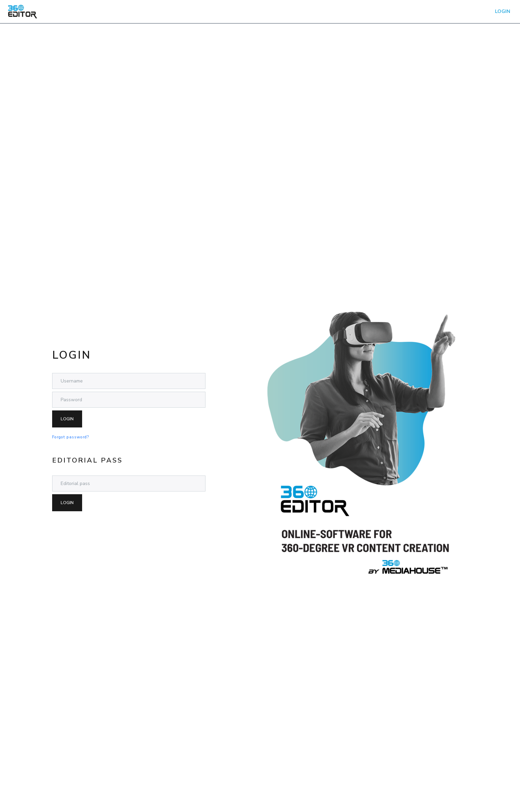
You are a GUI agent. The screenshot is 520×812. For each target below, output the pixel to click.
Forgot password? (71, 437)
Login (67, 419)
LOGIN (503, 11)
